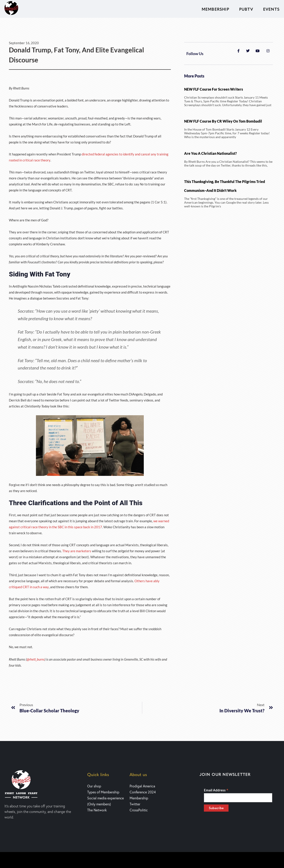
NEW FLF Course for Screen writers (214, 89)
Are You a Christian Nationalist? (210, 153)
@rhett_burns (36, 659)
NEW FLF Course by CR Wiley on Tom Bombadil (223, 121)
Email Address (216, 790)
